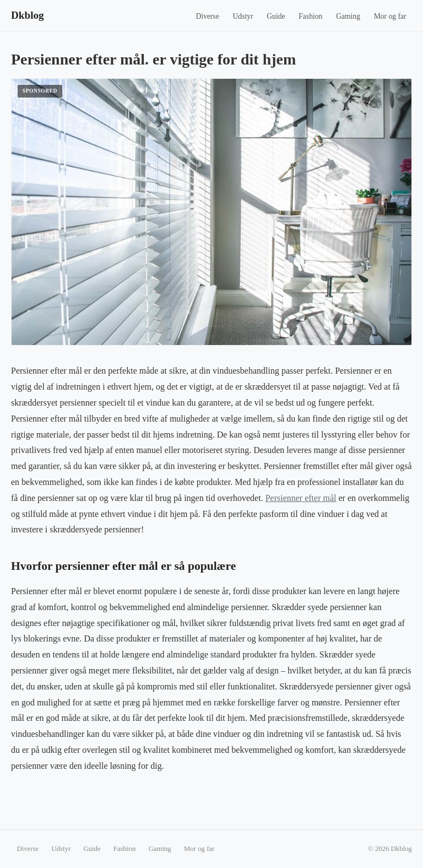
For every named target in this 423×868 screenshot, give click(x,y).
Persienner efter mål (301, 498)
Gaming (348, 16)
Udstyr (243, 16)
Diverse (207, 16)
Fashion (310, 16)
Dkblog (28, 15)
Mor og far (390, 16)
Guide (276, 16)
